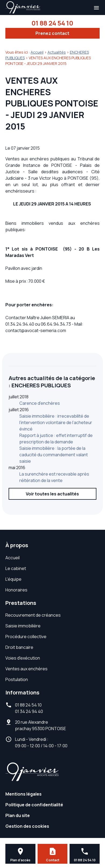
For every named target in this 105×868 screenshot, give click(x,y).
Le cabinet (16, 568)
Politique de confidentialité (34, 805)
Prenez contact (52, 33)
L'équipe (13, 579)
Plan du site (18, 815)
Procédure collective (26, 637)
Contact (53, 860)
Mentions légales (23, 794)
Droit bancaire (19, 647)
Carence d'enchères (40, 403)
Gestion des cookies (27, 826)
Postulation (17, 679)
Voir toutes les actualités (52, 494)
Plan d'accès (20, 860)
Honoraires (16, 590)
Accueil (37, 52)
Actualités (57, 52)
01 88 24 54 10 (52, 23)
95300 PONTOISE (41, 725)
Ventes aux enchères (26, 669)
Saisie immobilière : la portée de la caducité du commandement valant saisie (54, 455)
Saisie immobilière (23, 626)
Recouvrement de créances (33, 615)
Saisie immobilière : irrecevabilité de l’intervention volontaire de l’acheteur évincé (56, 422)
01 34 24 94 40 (29, 711)
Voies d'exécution (23, 658)
